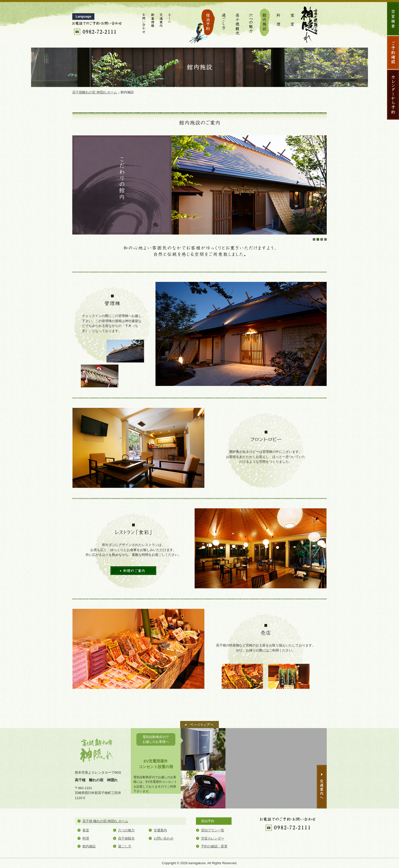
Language (83, 16)
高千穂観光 (237, 23)
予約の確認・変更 (214, 846)
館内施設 (265, 23)
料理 (279, 23)
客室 (292, 23)
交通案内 (161, 23)
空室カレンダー (213, 838)
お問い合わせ (144, 23)
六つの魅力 (251, 23)
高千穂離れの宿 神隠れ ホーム (95, 92)
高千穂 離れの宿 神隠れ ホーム (105, 821)
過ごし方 (224, 23)
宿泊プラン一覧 (213, 830)
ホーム (170, 23)
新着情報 (152, 23)
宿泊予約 (202, 23)
